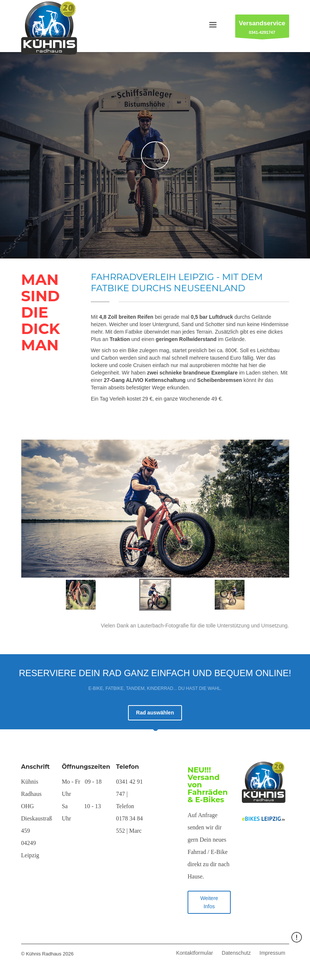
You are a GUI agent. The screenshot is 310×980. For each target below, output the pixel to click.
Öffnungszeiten (86, 767)
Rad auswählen (155, 713)
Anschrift (36, 767)
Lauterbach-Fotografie (164, 626)
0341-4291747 (262, 28)
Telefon (128, 767)
